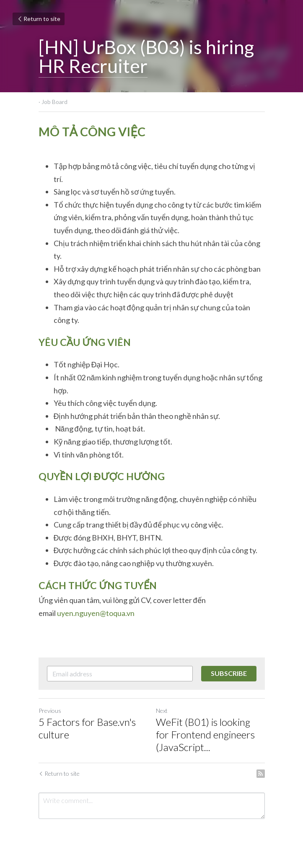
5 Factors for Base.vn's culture (87, 728)
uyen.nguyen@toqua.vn (96, 613)
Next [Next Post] (162, 711)
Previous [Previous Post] (50, 711)
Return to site (39, 19)
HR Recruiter (93, 66)
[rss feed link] (261, 774)
